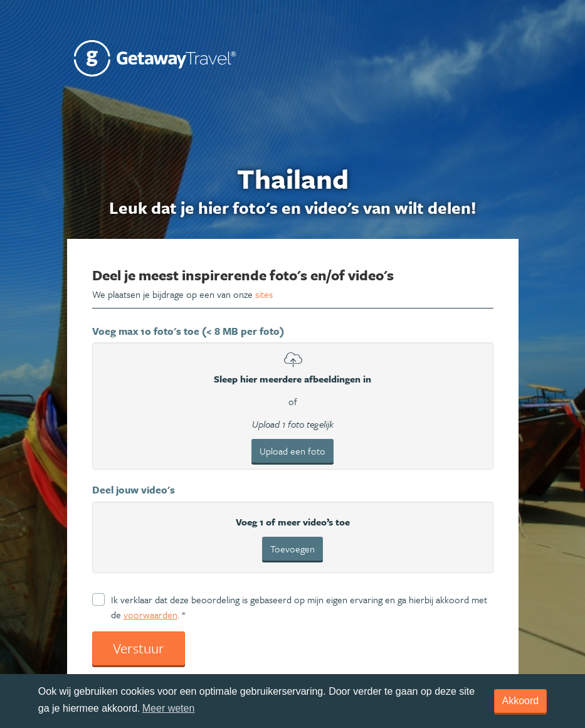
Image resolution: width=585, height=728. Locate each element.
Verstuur (139, 648)
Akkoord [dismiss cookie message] (521, 701)
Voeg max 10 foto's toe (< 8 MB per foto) (188, 331)
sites (264, 294)
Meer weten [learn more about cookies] (169, 708)
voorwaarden (150, 615)
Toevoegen (292, 549)
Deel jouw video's (134, 490)
